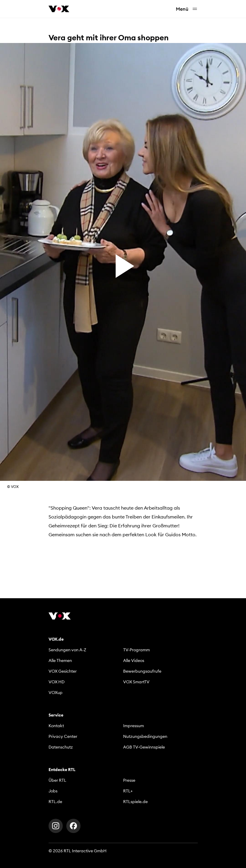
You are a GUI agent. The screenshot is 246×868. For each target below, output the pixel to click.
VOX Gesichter (63, 671)
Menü (187, 9)
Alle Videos (134, 660)
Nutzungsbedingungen (145, 736)
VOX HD (57, 682)
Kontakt (56, 726)
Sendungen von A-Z (67, 650)
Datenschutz (61, 747)
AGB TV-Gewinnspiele (144, 747)
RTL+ (128, 791)
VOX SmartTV (136, 682)
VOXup (56, 693)
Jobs (53, 791)
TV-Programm (136, 650)
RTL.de (55, 802)
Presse (129, 780)
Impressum (134, 726)
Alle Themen (60, 660)
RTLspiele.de (135, 802)
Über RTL (57, 780)
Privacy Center (63, 736)
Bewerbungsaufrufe (142, 671)
